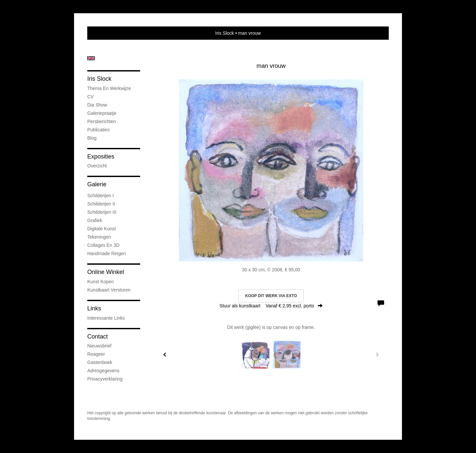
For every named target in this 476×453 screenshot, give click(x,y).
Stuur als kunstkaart (271, 306)
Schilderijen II (101, 204)
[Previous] (165, 354)
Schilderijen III (102, 212)
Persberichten (101, 121)
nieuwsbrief (99, 346)
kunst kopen (100, 282)
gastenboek (100, 362)
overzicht (97, 166)
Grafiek (95, 220)
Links (94, 308)
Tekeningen (99, 237)
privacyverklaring (105, 379)
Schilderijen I (100, 196)
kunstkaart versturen (109, 290)
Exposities (101, 157)
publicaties (99, 130)
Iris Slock (225, 33)
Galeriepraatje (102, 113)
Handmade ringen (107, 253)
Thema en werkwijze (109, 88)
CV (90, 97)
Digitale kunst (101, 229)
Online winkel (106, 272)
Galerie (97, 184)
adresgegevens (103, 371)
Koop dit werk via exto (271, 296)
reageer (96, 354)
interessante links (106, 318)
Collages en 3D (103, 245)
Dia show (97, 105)
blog (92, 138)
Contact (98, 337)
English (91, 58)
